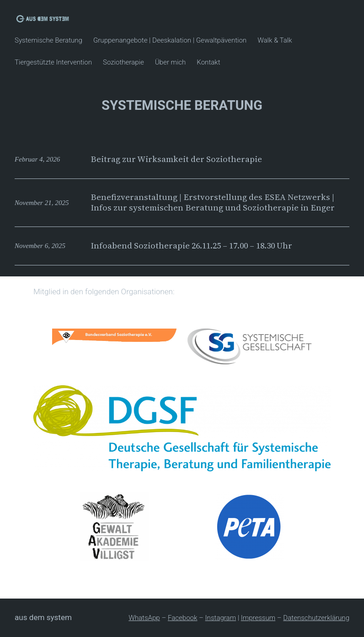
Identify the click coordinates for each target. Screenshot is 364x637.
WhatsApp (144, 618)
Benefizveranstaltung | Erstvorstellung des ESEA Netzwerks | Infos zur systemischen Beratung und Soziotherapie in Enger (213, 202)
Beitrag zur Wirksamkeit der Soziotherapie (176, 159)
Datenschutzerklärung (316, 618)
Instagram (221, 618)
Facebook (183, 618)
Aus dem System (43, 617)
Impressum (258, 618)
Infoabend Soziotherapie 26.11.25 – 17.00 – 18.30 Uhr (191, 246)
